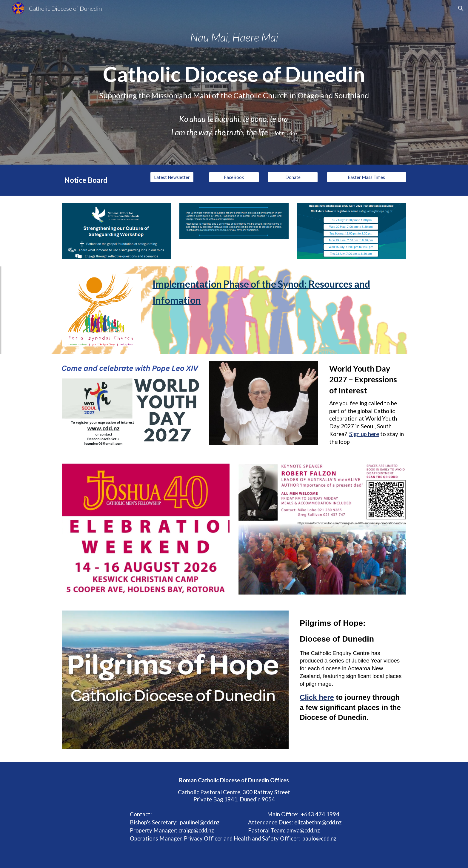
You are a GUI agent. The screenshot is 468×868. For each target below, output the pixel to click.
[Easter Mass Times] (367, 177)
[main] (234, 82)
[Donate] (293, 177)
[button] (461, 8)
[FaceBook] (234, 177)
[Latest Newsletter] (172, 177)
